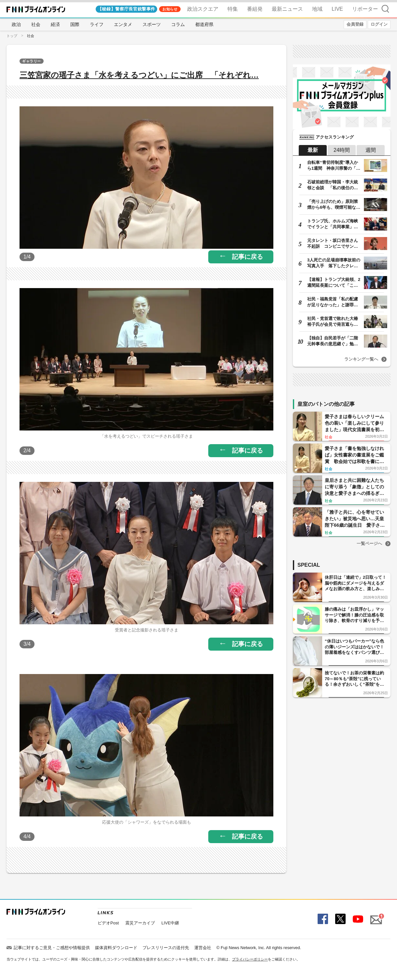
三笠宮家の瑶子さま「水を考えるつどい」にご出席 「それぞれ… (139, 75)
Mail (375, 916)
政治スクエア (203, 9)
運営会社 (203, 948)
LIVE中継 (170, 923)
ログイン (379, 24)
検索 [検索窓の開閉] (385, 9)
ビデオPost (108, 923)
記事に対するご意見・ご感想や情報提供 (52, 948)
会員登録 (355, 24)
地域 (317, 9)
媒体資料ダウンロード (116, 948)
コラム (178, 24)
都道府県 (204, 24)
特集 (233, 9)
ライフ (97, 24)
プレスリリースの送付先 (166, 948)
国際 (75, 24)
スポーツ (152, 24)
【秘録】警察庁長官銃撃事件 (126, 9)
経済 (55, 24)
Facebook (322, 920)
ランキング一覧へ (361, 359)
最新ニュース (287, 9)
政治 (16, 24)
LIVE (337, 9)
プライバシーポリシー (250, 959)
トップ (12, 36)
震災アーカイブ (140, 923)
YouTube (357, 920)
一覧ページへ (369, 543)
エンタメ (123, 24)
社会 (36, 24)
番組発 (255, 9)
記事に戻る (247, 257)
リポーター (365, 9)
